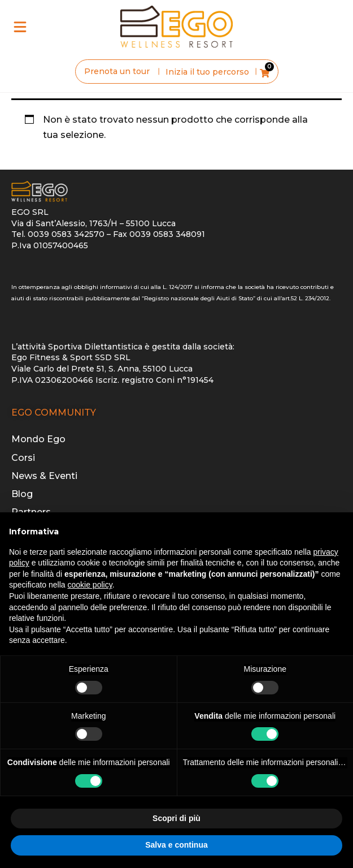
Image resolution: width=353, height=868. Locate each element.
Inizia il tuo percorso (207, 72)
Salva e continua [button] (176, 845)
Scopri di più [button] (176, 818)
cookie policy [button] (90, 585)
